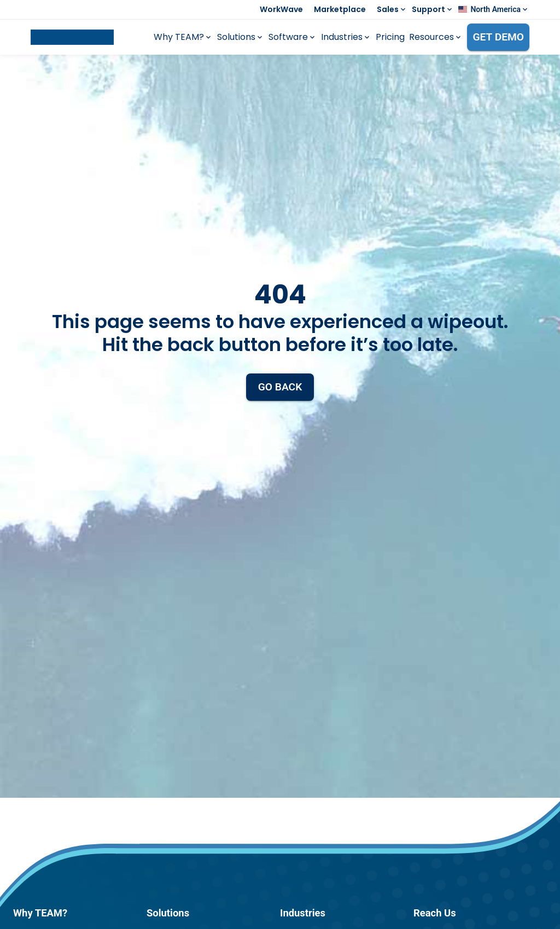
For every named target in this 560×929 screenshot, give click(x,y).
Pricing (390, 37)
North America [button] (495, 9)
